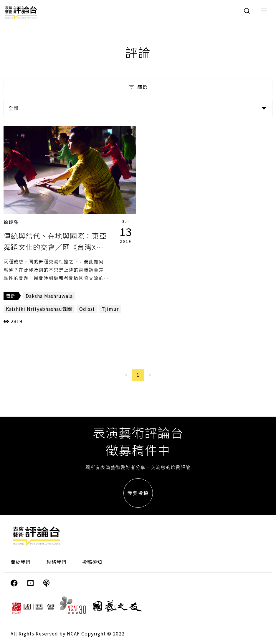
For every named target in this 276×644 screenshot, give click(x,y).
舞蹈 (11, 296)
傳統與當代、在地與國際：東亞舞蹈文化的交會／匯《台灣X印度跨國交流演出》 (55, 247)
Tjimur (110, 309)
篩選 (138, 87)
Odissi (87, 309)
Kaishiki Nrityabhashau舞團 (39, 309)
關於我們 (21, 562)
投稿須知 (92, 562)
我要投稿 (138, 493)
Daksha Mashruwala (49, 296)
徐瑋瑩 (11, 222)
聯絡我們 (57, 562)
